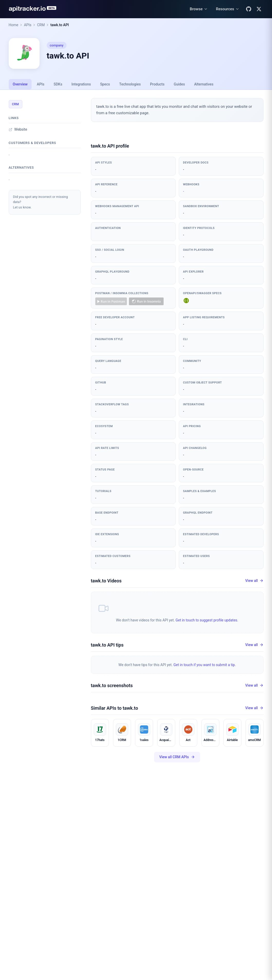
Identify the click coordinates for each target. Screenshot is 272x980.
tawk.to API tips (107, 645)
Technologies (130, 84)
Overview (20, 84)
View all (254, 581)
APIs (28, 25)
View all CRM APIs (177, 757)
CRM (41, 25)
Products (157, 84)
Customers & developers (32, 143)
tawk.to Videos (106, 581)
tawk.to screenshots (112, 685)
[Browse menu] (199, 9)
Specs (105, 84)
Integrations (81, 84)
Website (18, 129)
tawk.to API (60, 25)
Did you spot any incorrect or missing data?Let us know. (41, 202)
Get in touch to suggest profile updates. (207, 620)
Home (14, 25)
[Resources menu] (228, 9)
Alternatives (204, 84)
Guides (179, 84)
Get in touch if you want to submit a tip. (205, 665)
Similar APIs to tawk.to (115, 708)
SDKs (58, 84)
